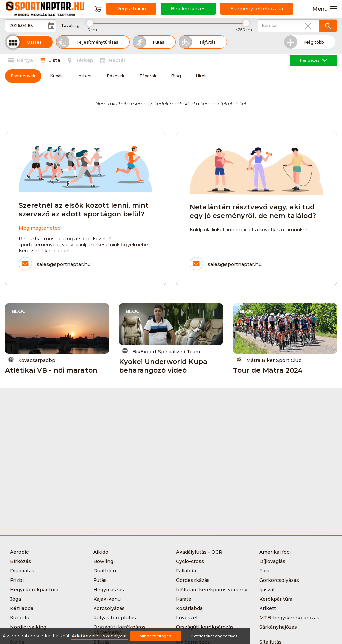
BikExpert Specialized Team (161, 351)
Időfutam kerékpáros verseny (212, 590)
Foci (264, 571)
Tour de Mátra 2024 (268, 370)
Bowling (103, 561)
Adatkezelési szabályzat (99, 636)
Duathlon (105, 571)
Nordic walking (28, 627)
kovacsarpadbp (32, 360)
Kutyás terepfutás (115, 618)
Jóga (16, 599)
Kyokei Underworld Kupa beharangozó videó (163, 366)
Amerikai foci (275, 552)
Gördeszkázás (193, 580)
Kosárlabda (189, 608)
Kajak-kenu (107, 599)
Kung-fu (20, 618)
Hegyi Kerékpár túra (34, 590)
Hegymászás (109, 590)
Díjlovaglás (272, 561)
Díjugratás (22, 571)
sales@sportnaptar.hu (64, 264)
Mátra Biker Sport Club (269, 360)
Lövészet (187, 618)
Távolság (70, 26)
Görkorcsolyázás (279, 580)
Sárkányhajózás (278, 627)
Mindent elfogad (155, 636)
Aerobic (19, 552)
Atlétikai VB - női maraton (51, 370)
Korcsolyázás (109, 608)
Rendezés (313, 60)
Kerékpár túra (276, 599)
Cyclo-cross (190, 561)
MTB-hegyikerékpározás (289, 618)
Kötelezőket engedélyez (215, 636)
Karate (184, 599)
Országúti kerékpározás (205, 627)
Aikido (101, 552)
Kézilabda (22, 608)
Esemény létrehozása (257, 9)
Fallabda (186, 571)
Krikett (268, 608)
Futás (100, 580)
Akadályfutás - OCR (199, 552)
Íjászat (267, 590)
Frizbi (17, 580)
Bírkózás (21, 561)
